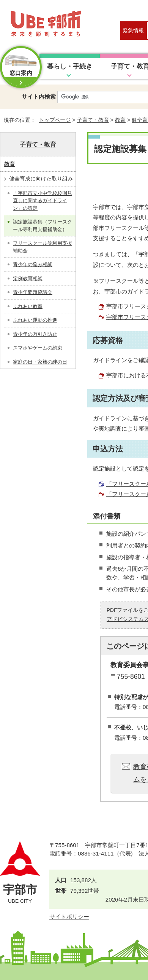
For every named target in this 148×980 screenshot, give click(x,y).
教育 (120, 120)
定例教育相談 (28, 279)
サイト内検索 (39, 97)
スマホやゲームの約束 (38, 348)
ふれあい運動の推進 (35, 320)
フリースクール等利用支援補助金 (43, 247)
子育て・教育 (93, 120)
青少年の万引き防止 (35, 334)
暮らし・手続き (70, 66)
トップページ (55, 120)
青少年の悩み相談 (33, 264)
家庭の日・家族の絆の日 (40, 362)
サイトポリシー (69, 917)
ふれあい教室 (28, 306)
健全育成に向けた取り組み (41, 179)
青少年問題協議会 (33, 292)
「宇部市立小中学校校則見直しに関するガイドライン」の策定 (43, 201)
